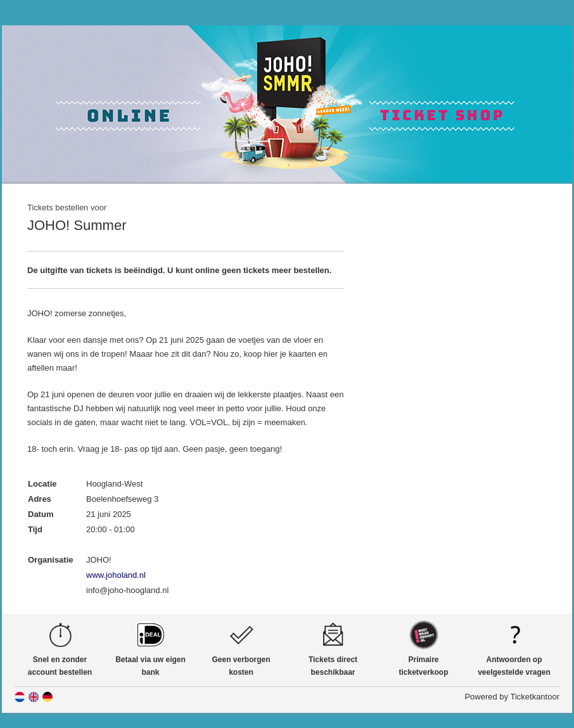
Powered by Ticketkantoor (512, 697)
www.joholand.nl (116, 575)
